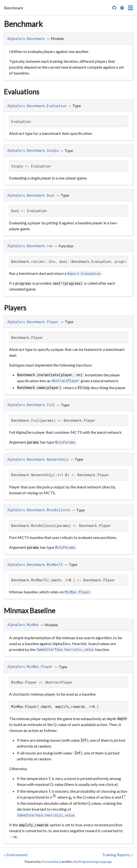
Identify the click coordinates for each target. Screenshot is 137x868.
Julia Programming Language (92, 862)
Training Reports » (118, 855)
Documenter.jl (51, 862)
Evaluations (22, 92)
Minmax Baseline (30, 611)
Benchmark (23, 24)
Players (15, 308)
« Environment (16, 855)
